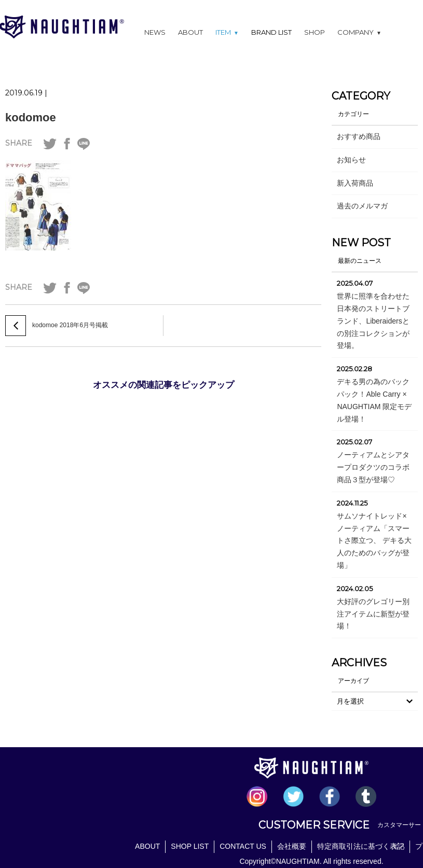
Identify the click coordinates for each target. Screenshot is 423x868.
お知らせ (351, 160)
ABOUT (190, 32)
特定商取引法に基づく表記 (361, 846)
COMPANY (359, 32)
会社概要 (292, 846)
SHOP (315, 32)
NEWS (155, 32)
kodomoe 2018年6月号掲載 (70, 325)
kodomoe (31, 117)
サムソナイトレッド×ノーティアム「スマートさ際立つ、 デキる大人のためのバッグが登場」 (374, 541)
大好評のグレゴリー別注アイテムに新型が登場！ (373, 614)
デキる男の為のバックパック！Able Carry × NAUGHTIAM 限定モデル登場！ (374, 400)
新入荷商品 (355, 183)
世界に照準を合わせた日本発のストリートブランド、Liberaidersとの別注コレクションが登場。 (373, 321)
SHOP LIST (190, 846)
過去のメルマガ (362, 206)
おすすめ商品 (359, 136)
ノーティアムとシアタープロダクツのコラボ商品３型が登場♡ (373, 467)
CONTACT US (243, 846)
